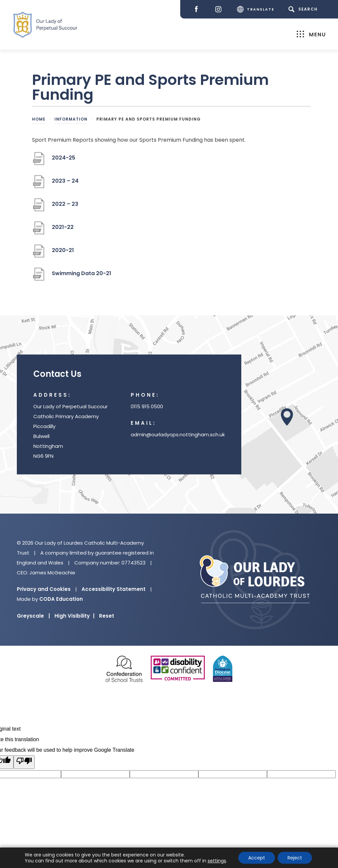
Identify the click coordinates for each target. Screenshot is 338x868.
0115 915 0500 (147, 406)
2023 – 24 (65, 183)
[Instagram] (220, 9)
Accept (257, 858)
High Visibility (74, 616)
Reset (107, 616)
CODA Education (61, 599)
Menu (311, 34)
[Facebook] (198, 9)
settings (217, 861)
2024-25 (64, 160)
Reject (295, 858)
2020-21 (63, 253)
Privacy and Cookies (44, 589)
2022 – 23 (65, 207)
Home (39, 119)
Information (71, 119)
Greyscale (33, 616)
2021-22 (63, 230)
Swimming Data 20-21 (82, 276)
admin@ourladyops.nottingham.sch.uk (178, 434)
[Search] (304, 9)
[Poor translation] (24, 762)
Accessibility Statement (114, 589)
